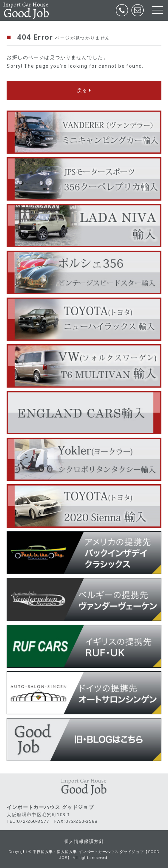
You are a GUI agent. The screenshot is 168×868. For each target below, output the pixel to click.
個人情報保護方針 (84, 841)
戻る (84, 90)
